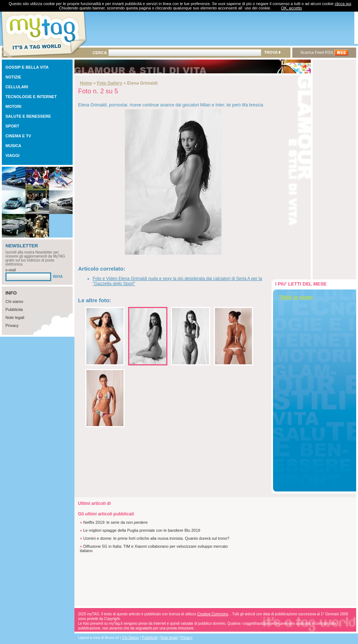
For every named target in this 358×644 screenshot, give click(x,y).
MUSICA (13, 146)
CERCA (100, 53)
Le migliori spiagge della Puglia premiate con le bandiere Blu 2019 (142, 530)
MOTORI (13, 106)
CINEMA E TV (18, 136)
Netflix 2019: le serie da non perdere (115, 522)
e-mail (11, 270)
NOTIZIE (13, 77)
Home (86, 83)
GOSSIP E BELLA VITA (27, 67)
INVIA (58, 277)
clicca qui (343, 4)
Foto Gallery (110, 83)
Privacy (12, 325)
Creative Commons (213, 614)
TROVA (272, 52)
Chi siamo (14, 301)
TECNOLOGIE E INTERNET (31, 97)
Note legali (15, 317)
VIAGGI (13, 155)
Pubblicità (149, 638)
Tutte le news (296, 297)
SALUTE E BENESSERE (28, 116)
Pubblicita (14, 309)
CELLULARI (17, 87)
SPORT (12, 126)
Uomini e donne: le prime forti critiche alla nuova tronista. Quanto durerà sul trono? (156, 538)
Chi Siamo (130, 638)
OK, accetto (291, 8)
